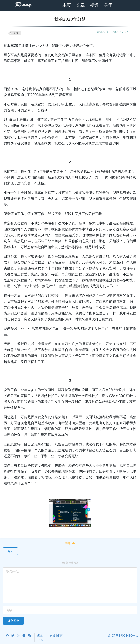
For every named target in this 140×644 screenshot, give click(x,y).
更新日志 (56, 635)
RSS (40, 640)
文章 (80, 5)
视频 (94, 5)
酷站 (41, 635)
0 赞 (70, 543)
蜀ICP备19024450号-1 (123, 635)
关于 (108, 5)
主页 (67, 5)
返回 (10, 551)
